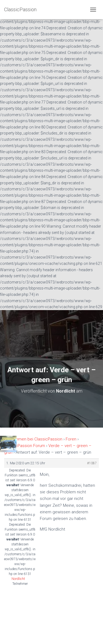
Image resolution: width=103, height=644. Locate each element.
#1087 (92, 463)
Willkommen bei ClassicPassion (33, 439)
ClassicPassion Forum (25, 446)
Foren (71, 439)
